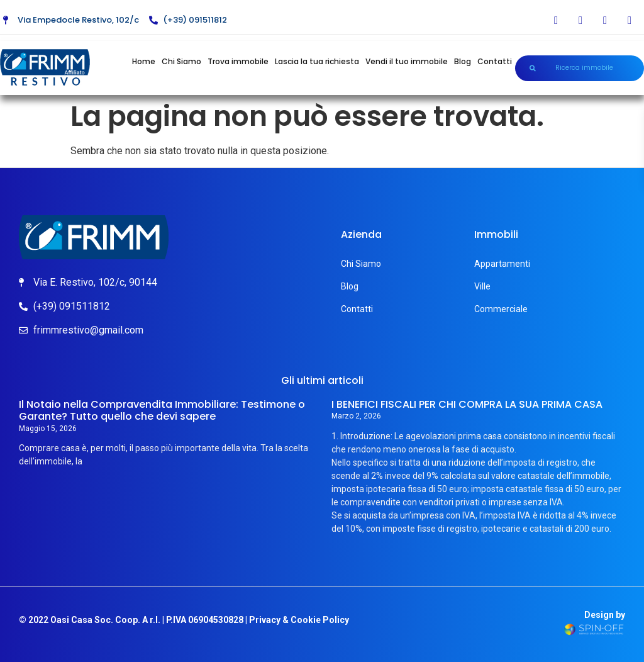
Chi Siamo (181, 61)
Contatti (495, 61)
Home (144, 61)
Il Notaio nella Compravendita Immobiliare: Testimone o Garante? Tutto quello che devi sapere (162, 410)
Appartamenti (502, 264)
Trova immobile (238, 61)
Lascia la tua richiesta (317, 61)
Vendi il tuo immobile (407, 61)
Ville (482, 286)
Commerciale (501, 309)
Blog (463, 61)
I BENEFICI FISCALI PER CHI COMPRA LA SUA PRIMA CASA (467, 404)
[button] (580, 68)
